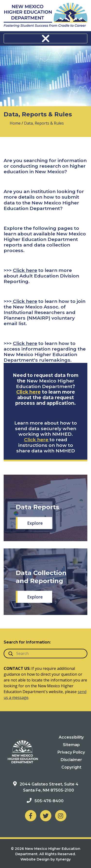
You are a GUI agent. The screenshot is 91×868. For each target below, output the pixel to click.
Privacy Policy (71, 752)
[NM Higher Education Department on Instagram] (61, 816)
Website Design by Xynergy (45, 859)
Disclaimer (71, 760)
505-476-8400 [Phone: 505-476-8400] (49, 801)
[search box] (45, 654)
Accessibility (71, 737)
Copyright (71, 767)
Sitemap (71, 745)
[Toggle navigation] (45, 38)
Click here (25, 270)
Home (15, 123)
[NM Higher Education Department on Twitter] (46, 816)
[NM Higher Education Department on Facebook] (31, 816)
